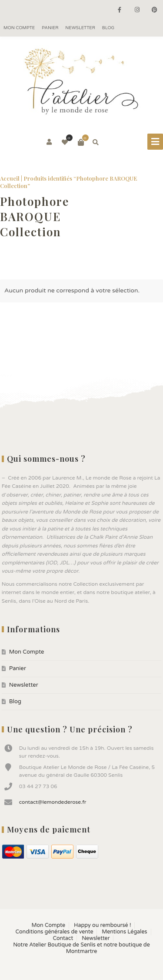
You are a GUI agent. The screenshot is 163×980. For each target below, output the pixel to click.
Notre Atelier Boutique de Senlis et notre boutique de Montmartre (81, 948)
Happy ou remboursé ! (102, 925)
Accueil (10, 178)
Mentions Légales (124, 932)
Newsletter (80, 28)
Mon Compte (19, 28)
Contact (63, 938)
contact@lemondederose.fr (53, 802)
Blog (108, 28)
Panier (50, 28)
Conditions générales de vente (54, 932)
